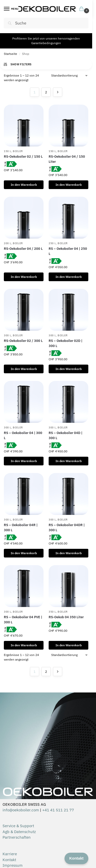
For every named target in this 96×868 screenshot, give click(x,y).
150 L (8, 151)
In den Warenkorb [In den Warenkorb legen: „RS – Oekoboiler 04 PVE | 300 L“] (24, 645)
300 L (8, 335)
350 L (52, 612)
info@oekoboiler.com (21, 810)
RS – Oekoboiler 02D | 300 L (66, 343)
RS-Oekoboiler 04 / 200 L (23, 249)
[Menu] (12, 9)
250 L (52, 243)
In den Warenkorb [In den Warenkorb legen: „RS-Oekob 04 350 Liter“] (69, 645)
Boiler (18, 151)
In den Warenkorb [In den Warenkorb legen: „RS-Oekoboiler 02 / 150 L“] (24, 185)
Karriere (10, 854)
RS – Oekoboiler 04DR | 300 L (67, 528)
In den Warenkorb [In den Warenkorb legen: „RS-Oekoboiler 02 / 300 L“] (24, 369)
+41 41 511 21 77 (58, 810)
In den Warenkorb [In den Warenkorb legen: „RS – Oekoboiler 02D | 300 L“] (69, 369)
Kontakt (9, 860)
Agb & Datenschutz (19, 832)
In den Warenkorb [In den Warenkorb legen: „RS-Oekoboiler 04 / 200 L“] (24, 277)
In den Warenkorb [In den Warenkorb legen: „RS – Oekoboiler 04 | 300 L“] (24, 461)
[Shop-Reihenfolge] (70, 76)
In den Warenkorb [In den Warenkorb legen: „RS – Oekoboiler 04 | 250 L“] (69, 277)
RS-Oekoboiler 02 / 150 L (23, 157)
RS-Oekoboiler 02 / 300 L (23, 341)
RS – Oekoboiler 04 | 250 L (68, 251)
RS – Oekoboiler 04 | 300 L (23, 435)
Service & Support (18, 826)
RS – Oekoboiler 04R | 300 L (21, 528)
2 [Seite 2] (46, 92)
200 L (8, 243)
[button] (82, 9)
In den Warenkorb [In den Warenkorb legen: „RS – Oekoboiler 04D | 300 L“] (69, 461)
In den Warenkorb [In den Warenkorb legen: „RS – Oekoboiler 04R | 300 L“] (24, 553)
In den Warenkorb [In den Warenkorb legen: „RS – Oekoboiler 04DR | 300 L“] (69, 553)
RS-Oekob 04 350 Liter (66, 617)
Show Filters (17, 64)
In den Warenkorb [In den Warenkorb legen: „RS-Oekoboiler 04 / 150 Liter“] (69, 185)
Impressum (13, 865)
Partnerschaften (17, 837)
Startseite (10, 54)
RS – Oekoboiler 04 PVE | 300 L (23, 620)
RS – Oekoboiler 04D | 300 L (66, 435)
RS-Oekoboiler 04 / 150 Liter (67, 159)
